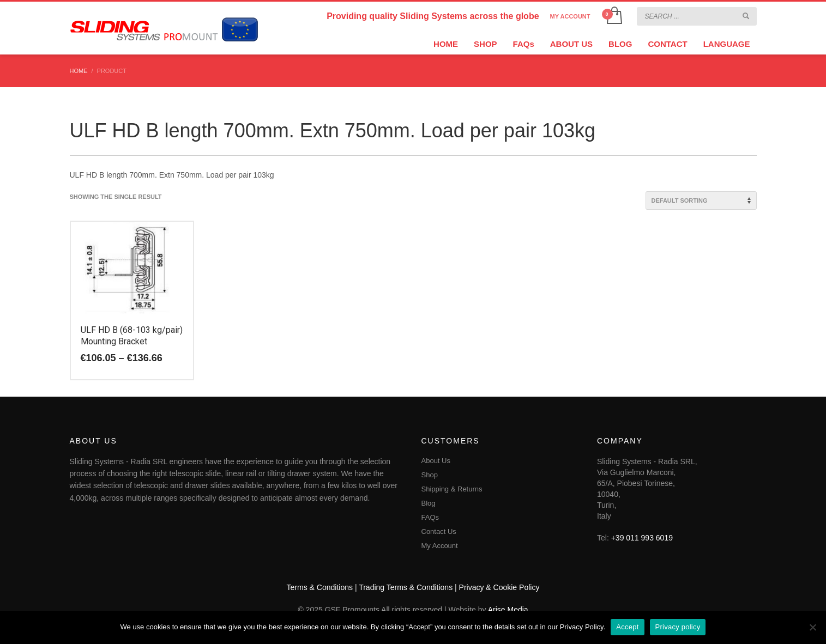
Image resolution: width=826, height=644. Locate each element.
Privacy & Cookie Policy (499, 587)
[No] (812, 627)
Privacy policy (678, 627)
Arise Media (508, 610)
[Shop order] (701, 201)
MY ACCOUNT (570, 16)
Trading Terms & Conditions (406, 587)
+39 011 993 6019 (642, 538)
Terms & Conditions (320, 587)
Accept (627, 627)
